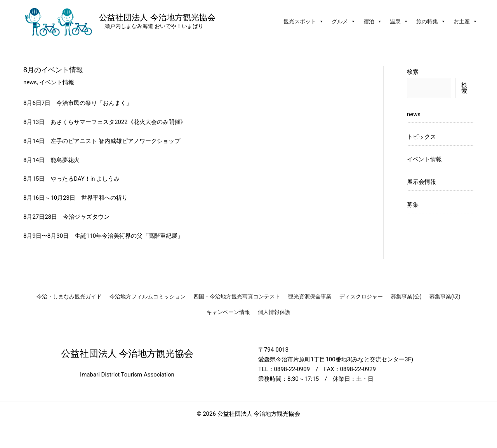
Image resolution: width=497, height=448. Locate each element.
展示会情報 (421, 183)
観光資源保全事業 (310, 296)
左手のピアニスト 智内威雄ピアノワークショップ (115, 141)
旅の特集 (431, 21)
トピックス (421, 137)
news (30, 82)
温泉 (399, 21)
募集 (413, 205)
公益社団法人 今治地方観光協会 (157, 17)
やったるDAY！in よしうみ (85, 179)
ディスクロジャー (361, 296)
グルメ (344, 21)
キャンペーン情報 (228, 312)
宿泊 (373, 21)
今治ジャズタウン (86, 217)
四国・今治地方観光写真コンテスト (237, 296)
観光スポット (304, 21)
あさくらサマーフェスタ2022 (89, 122)
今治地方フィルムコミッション (148, 296)
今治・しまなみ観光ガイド (69, 296)
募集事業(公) (406, 296)
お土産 (466, 21)
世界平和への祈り (104, 198)
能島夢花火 (65, 160)
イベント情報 (57, 82)
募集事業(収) (445, 296)
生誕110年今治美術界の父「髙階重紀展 (126, 236)
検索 (413, 72)
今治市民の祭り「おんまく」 (94, 103)
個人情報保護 (274, 312)
